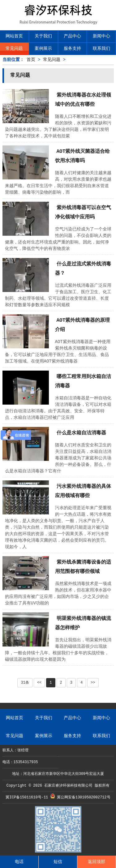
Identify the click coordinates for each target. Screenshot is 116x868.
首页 (31, 60)
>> (93, 683)
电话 (19, 862)
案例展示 (43, 49)
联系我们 (101, 49)
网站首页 (14, 36)
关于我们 (43, 36)
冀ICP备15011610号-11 (28, 797)
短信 (58, 862)
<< (39, 683)
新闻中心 (101, 36)
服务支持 (72, 49)
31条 (25, 683)
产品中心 (72, 36)
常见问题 (14, 49)
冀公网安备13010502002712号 (84, 797)
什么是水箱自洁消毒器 (81, 433)
